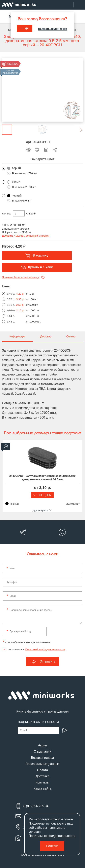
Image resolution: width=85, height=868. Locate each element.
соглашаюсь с (36, 649)
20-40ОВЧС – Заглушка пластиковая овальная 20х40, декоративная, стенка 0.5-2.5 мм (42, 478)
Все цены (42, 495)
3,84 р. (11, 316)
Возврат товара (42, 758)
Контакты (42, 782)
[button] (78, 130)
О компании (42, 752)
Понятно (52, 846)
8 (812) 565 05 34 (36, 806)
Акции (43, 745)
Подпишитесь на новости (38, 722)
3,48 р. (11, 322)
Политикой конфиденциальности (45, 649)
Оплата (42, 770)
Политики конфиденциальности (52, 836)
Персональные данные (42, 764)
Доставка (43, 776)
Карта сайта (42, 789)
